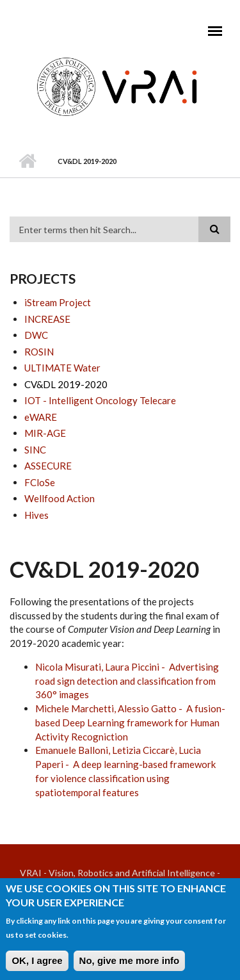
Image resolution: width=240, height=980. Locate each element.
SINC (35, 450)
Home (27, 161)
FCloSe (40, 482)
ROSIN (39, 352)
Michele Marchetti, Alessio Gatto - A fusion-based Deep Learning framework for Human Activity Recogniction (130, 723)
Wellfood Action (60, 498)
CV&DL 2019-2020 (66, 384)
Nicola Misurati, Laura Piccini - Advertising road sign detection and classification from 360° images (127, 681)
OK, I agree (37, 966)
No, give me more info (130, 966)
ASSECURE (48, 466)
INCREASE (47, 319)
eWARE (41, 417)
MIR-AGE (45, 433)
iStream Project (58, 302)
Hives (36, 515)
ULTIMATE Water (62, 368)
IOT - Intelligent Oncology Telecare (100, 400)
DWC (36, 335)
